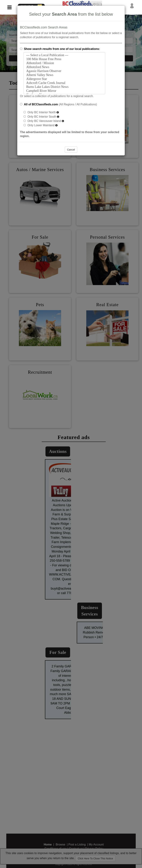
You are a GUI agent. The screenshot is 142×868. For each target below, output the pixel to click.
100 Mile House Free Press (64, 59)
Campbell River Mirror (64, 91)
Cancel (71, 150)
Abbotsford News (64, 67)
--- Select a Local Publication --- (64, 55)
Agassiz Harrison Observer (64, 71)
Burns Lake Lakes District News (64, 87)
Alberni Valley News (64, 75)
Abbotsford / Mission (64, 63)
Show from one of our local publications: (62, 49)
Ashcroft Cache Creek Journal (64, 83)
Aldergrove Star (64, 79)
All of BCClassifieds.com (41, 104)
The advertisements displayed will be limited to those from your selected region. (70, 134)
